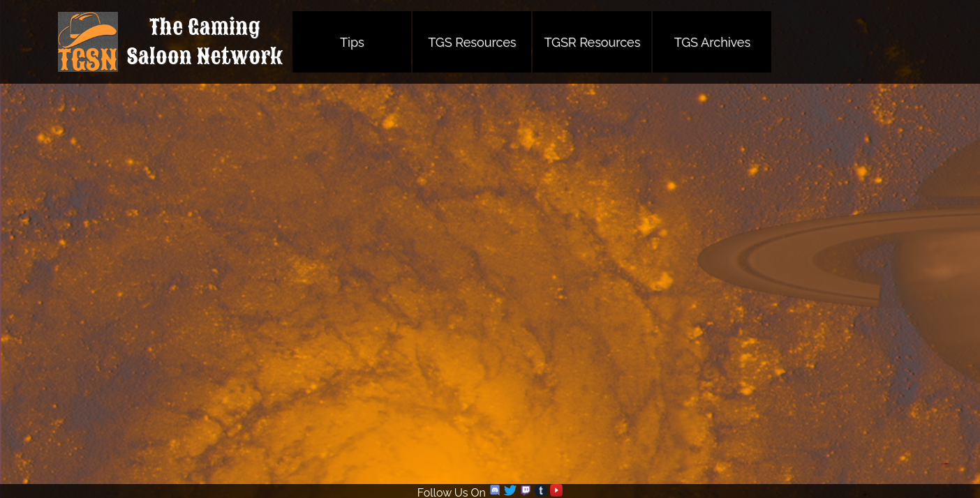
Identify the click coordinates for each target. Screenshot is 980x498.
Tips (352, 42)
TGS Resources (472, 42)
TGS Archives (712, 42)
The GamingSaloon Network (205, 42)
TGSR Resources (592, 42)
